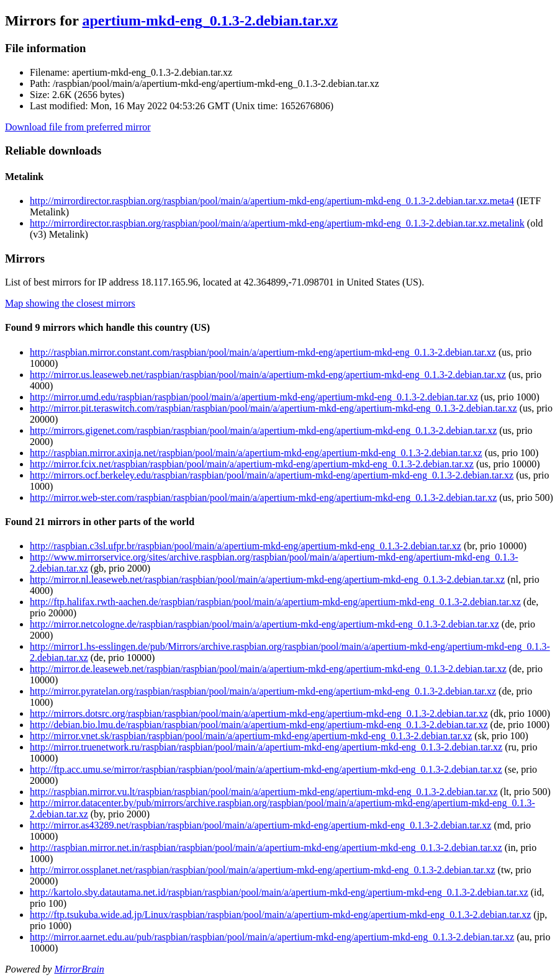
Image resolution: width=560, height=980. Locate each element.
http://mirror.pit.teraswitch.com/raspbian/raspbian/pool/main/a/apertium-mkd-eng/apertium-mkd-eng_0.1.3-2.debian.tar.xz (273, 408)
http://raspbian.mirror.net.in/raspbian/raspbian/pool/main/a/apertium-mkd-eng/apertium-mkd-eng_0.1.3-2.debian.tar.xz (266, 847)
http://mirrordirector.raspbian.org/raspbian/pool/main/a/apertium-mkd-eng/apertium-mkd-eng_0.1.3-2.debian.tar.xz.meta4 (272, 201)
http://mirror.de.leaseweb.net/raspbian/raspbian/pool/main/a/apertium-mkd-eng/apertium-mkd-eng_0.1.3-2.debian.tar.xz (268, 669)
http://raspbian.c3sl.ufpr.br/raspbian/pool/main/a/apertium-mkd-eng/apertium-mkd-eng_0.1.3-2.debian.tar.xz (246, 546)
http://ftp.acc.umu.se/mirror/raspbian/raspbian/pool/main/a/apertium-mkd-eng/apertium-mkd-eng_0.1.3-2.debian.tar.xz (266, 769)
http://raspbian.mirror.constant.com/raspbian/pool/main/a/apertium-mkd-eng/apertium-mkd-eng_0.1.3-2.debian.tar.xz (263, 352)
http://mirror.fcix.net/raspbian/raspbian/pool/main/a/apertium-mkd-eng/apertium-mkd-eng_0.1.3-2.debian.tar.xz (252, 464)
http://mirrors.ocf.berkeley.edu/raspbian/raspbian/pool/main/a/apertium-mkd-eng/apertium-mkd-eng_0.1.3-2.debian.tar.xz (272, 475)
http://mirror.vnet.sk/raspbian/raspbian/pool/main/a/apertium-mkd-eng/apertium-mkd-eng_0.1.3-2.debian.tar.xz (251, 736)
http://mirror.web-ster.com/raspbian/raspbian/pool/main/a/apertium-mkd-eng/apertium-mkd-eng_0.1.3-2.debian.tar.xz (263, 497)
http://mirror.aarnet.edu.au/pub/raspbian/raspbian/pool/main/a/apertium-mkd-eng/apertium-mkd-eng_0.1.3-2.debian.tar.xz (272, 937)
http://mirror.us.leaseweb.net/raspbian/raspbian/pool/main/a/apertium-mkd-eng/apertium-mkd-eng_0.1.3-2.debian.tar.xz (268, 375)
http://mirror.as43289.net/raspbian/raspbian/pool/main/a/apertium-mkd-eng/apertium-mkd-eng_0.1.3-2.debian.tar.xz (260, 825)
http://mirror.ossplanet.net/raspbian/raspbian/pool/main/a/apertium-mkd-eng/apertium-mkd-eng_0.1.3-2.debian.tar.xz (263, 870)
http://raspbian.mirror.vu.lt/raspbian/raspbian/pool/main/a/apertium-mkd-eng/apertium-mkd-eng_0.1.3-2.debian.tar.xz (264, 792)
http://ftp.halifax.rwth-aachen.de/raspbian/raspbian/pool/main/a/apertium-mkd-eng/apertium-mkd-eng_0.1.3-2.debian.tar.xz (275, 602)
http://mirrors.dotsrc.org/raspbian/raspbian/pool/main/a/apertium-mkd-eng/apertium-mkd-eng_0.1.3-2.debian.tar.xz (259, 713)
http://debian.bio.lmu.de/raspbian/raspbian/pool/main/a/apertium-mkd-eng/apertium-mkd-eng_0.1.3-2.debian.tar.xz (259, 725)
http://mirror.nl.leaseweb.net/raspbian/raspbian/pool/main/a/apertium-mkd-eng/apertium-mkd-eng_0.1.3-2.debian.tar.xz (267, 579)
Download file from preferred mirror (78, 127)
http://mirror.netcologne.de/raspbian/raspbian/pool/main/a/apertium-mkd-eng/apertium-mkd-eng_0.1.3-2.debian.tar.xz (264, 624)
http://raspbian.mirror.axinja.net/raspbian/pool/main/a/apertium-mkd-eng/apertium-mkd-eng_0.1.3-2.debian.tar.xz (256, 453)
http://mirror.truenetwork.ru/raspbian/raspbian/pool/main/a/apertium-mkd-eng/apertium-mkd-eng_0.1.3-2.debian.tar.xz (266, 747)
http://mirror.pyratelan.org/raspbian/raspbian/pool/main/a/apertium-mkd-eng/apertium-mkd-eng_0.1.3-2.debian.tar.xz (263, 691)
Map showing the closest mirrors (70, 303)
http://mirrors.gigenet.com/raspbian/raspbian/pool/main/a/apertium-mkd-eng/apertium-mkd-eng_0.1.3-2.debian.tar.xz (263, 430)
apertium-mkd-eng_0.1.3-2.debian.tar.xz (210, 20)
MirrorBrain (79, 969)
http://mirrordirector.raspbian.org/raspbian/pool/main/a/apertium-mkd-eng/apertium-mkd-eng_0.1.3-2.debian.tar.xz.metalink (277, 223)
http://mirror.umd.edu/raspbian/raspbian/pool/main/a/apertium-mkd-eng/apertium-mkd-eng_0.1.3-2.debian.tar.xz (254, 397)
